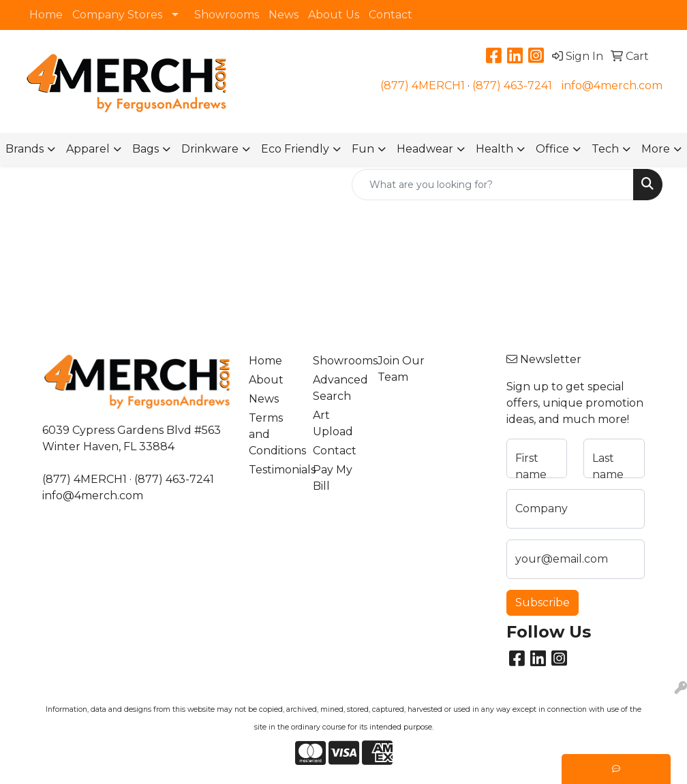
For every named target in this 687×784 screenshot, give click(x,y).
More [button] (656, 149)
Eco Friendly (295, 149)
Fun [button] (363, 149)
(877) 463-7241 (512, 85)
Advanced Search (337, 388)
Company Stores (117, 15)
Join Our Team (401, 369)
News (284, 15)
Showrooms (227, 15)
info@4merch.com (612, 85)
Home (46, 15)
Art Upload (333, 423)
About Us (334, 15)
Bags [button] (146, 149)
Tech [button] (605, 149)
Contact (391, 15)
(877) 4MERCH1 (423, 85)
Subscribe (543, 602)
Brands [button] (25, 149)
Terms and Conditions (273, 434)
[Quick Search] (493, 185)
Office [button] (552, 149)
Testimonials (273, 470)
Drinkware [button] (210, 149)
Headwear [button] (425, 149)
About (266, 380)
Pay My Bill (333, 478)
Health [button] (494, 149)
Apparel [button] (88, 149)
